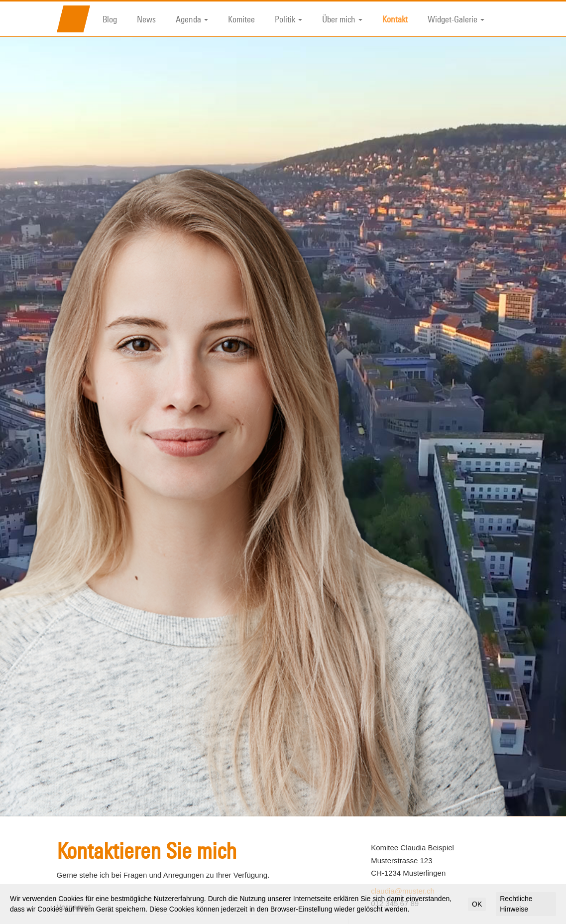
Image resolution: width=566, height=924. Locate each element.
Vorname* (74, 856)
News (146, 19)
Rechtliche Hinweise (516, 904)
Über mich (342, 19)
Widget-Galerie (456, 19)
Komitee (241, 19)
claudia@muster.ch (403, 840)
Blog (110, 19)
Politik (288, 19)
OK (477, 904)
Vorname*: (397, 901)
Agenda (192, 19)
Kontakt (395, 19)
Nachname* (77, 893)
